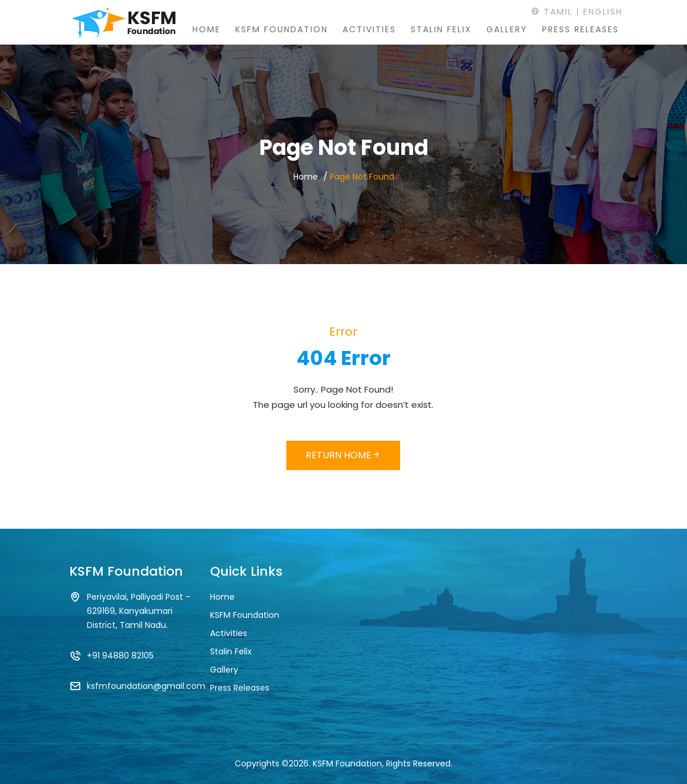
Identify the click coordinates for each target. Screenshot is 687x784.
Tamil (552, 12)
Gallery (507, 29)
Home (207, 29)
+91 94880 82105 (120, 655)
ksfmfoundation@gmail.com (146, 686)
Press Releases (581, 29)
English (603, 12)
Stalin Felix (441, 29)
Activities (369, 29)
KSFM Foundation (282, 29)
